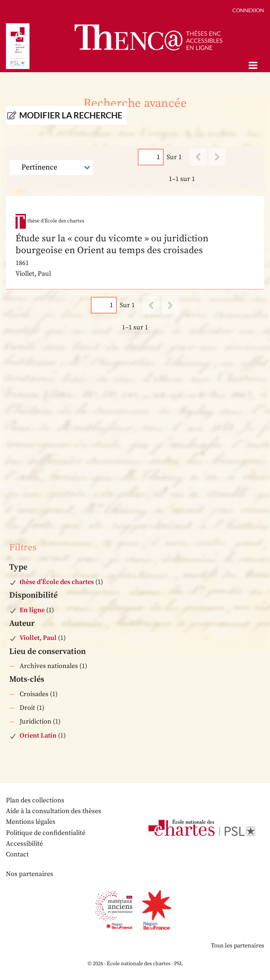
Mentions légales (31, 822)
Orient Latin (38, 736)
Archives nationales (49, 666)
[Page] (151, 157)
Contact (17, 854)
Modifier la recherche (71, 115)
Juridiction (35, 721)
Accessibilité (24, 844)
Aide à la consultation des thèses (54, 811)
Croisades (34, 694)
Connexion (248, 10)
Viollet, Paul (38, 638)
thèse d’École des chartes (57, 582)
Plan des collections (35, 800)
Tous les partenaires (237, 946)
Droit (27, 708)
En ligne (32, 610)
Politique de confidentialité (46, 833)
